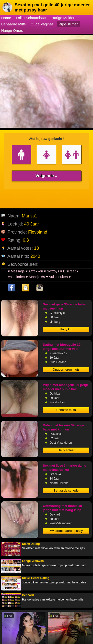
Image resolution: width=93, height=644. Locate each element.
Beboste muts (66, 410)
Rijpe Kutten (69, 24)
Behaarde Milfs (13, 24)
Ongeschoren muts (66, 370)
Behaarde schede (66, 490)
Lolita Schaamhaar (31, 18)
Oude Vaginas (42, 24)
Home (6, 18)
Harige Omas (12, 30)
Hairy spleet (66, 450)
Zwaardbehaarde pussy (66, 531)
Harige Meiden (63, 18)
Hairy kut (66, 329)
